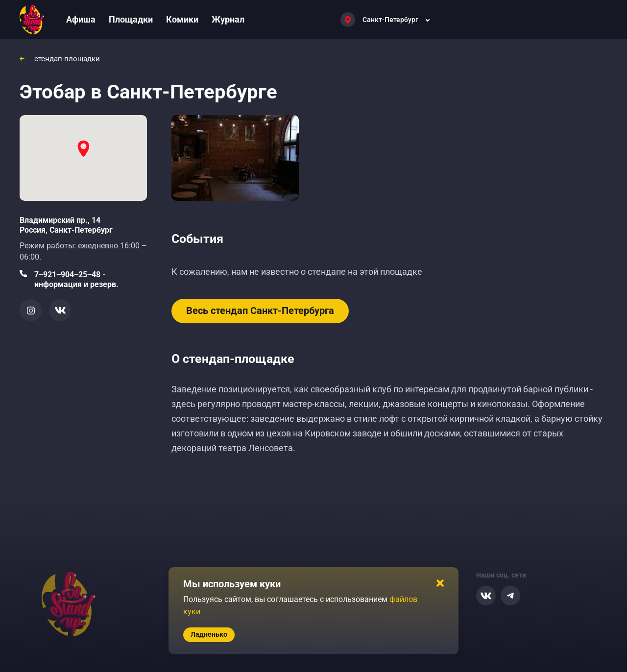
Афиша (81, 19)
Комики (182, 19)
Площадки (131, 19)
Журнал (228, 19)
